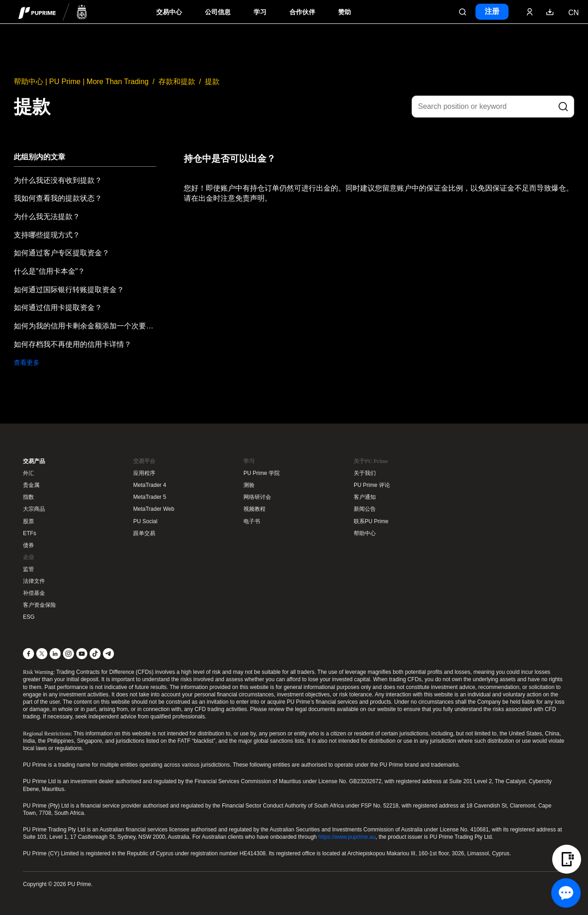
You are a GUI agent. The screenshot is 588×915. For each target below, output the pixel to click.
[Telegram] (108, 654)
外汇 (28, 473)
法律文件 (34, 581)
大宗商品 (34, 509)
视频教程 (254, 509)
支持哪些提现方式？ (47, 235)
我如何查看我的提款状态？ (58, 198)
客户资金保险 (40, 605)
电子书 (252, 521)
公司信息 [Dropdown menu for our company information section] (218, 12)
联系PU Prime (371, 521)
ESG (29, 617)
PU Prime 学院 (262, 473)
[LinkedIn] (55, 654)
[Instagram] (68, 654)
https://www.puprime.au (347, 837)
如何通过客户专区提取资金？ (62, 253)
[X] (42, 654)
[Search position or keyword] (493, 107)
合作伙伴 (302, 12)
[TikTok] (95, 654)
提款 (212, 82)
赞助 (345, 12)
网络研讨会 (257, 497)
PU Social (145, 521)
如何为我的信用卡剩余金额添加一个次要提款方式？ (85, 326)
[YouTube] (82, 654)
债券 (28, 545)
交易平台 (144, 461)
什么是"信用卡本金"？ (49, 271)
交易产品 (34, 461)
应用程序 (144, 473)
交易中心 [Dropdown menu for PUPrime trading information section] (169, 12)
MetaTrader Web (154, 509)
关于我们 (365, 473)
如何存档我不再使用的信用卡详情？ (73, 344)
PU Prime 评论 (372, 485)
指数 (28, 497)
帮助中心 (365, 533)
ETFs (30, 533)
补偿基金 (34, 593)
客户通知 (365, 497)
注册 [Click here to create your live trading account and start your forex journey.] (492, 11)
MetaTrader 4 (150, 485)
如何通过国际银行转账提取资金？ (69, 290)
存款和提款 (177, 82)
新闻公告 (365, 509)
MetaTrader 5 (150, 497)
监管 (28, 569)
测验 (249, 485)
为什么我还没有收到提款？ (58, 180)
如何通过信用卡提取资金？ (58, 308)
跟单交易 (144, 533)
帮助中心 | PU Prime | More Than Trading (81, 82)
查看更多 (27, 362)
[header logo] (53, 12)
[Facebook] (28, 654)
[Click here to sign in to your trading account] (530, 12)
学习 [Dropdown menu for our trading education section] (260, 12)
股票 (28, 521)
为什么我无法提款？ (47, 217)
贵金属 (31, 485)
